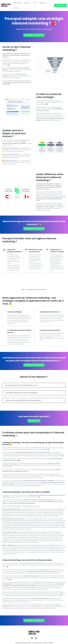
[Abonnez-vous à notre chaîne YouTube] (36, 638)
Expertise (27, 3)
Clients (35, 3)
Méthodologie (17, 3)
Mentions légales (48, 643)
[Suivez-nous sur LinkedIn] (32, 638)
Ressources (43, 3)
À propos (16, 8)
